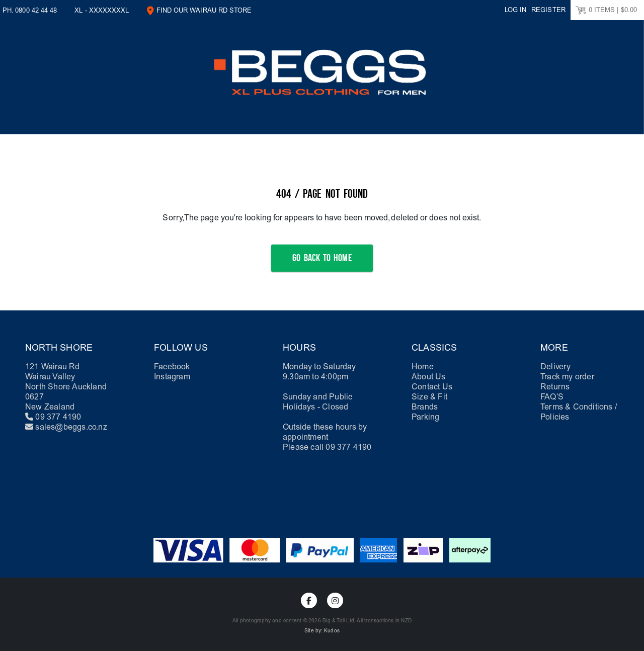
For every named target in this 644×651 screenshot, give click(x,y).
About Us (429, 377)
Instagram (172, 377)
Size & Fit (429, 397)
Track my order (567, 377)
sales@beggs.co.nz (71, 427)
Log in (515, 10)
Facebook (172, 367)
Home (423, 367)
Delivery (556, 367)
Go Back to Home (322, 258)
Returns (555, 387)
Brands (425, 407)
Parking (425, 417)
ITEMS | (606, 10)
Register (548, 10)
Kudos (332, 631)
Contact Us (432, 387)
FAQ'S (552, 397)
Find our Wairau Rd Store (204, 10)
